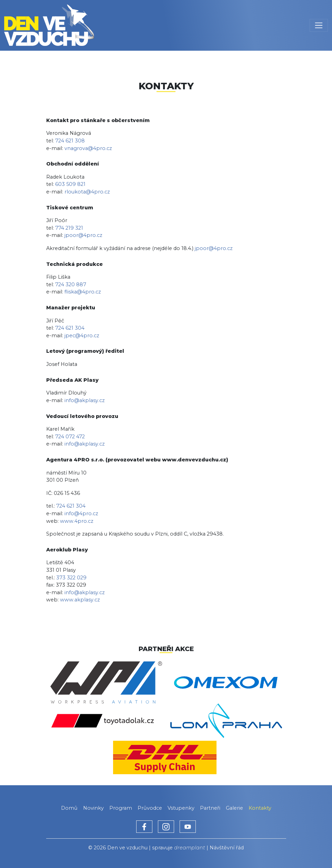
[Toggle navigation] (319, 25)
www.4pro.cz (77, 521)
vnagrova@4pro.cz (88, 148)
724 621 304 (70, 328)
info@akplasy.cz (85, 400)
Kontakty (260, 808)
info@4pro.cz (81, 513)
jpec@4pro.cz (82, 336)
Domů (69, 808)
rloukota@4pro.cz (87, 192)
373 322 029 (71, 578)
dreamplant (190, 848)
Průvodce (150, 808)
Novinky (93, 808)
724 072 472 (70, 437)
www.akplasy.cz (80, 600)
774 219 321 (69, 228)
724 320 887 (71, 285)
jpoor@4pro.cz (83, 235)
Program (121, 808)
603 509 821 (70, 184)
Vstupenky (181, 808)
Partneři (210, 808)
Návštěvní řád (227, 848)
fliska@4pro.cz (83, 292)
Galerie (234, 808)
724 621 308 (70, 141)
